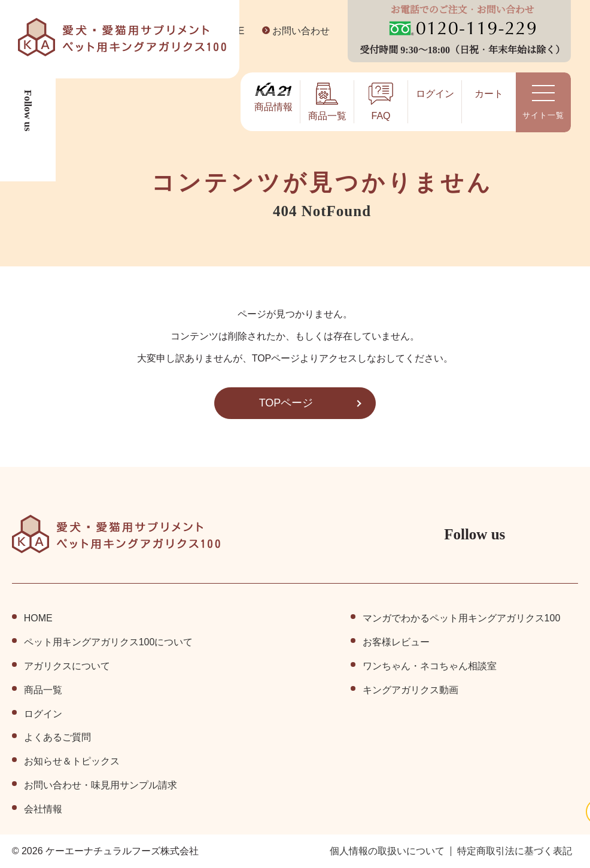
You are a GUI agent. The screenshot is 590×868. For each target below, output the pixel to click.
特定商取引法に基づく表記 (515, 851)
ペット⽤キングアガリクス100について (109, 642)
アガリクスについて (67, 666)
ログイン (43, 714)
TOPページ (286, 403)
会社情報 (43, 809)
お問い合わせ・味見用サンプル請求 (101, 785)
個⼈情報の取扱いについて (387, 851)
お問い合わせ (292, 31)
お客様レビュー (396, 642)
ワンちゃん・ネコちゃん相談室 (429, 666)
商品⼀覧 (43, 690)
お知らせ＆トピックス (72, 761)
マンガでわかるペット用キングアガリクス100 (461, 618)
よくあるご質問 (57, 738)
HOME (38, 618)
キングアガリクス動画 (410, 690)
